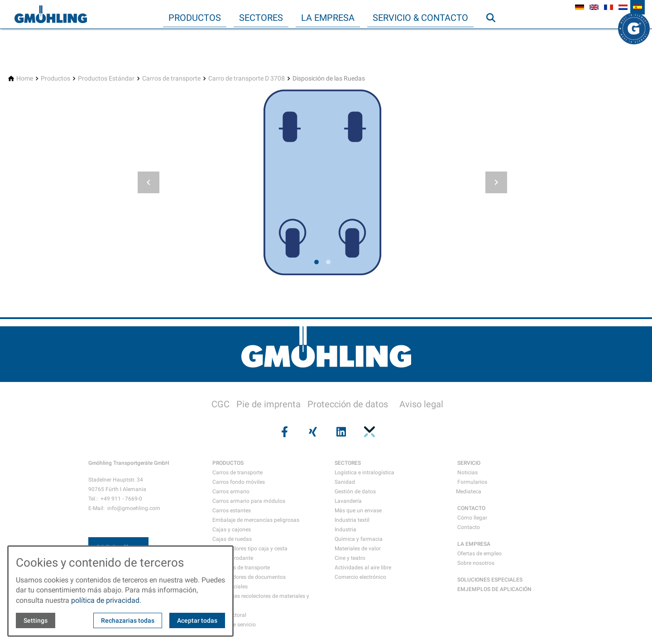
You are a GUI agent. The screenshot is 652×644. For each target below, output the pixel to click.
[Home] (25, 79)
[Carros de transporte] (171, 79)
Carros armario (231, 491)
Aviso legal (421, 404)
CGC (221, 404)
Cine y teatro (350, 558)
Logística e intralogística (364, 472)
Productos (195, 18)
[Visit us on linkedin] (340, 432)
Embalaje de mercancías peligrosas (256, 520)
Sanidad (345, 482)
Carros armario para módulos (249, 501)
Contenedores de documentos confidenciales (249, 582)
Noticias (467, 472)
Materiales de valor (358, 549)
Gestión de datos (355, 491)
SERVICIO (469, 463)
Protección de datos (348, 404)
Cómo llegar (472, 518)
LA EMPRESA (474, 544)
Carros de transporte (237, 472)
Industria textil (352, 520)
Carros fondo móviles (239, 482)
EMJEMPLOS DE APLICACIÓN (494, 589)
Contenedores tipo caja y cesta (250, 549)
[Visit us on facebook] (283, 432)
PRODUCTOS (228, 463)
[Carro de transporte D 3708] (247, 79)
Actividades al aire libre (363, 568)
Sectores (261, 18)
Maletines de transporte (241, 568)
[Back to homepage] (51, 14)
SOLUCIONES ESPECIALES (490, 580)
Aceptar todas (197, 620)
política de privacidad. (106, 600)
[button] (149, 182)
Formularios (472, 482)
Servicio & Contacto (420, 18)
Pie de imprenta (268, 404)
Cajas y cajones (232, 530)
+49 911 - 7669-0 (121, 499)
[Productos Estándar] (106, 79)
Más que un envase (358, 510)
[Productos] (55, 79)
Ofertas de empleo (479, 553)
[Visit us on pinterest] (368, 432)
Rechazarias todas (128, 620)
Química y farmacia (359, 539)
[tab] (316, 262)
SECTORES (348, 463)
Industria (345, 530)
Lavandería (348, 501)
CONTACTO (471, 508)
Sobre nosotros (476, 563)
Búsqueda (495, 36)
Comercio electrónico (360, 577)
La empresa (328, 18)
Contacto (469, 527)
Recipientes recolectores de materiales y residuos (261, 601)
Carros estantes (232, 510)
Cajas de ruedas (232, 539)
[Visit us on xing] (312, 432)
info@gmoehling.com (134, 508)
